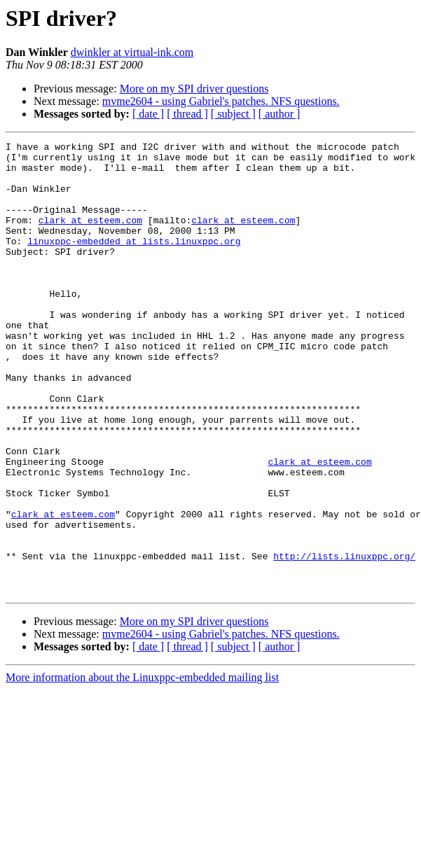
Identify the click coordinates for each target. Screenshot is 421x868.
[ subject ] (233, 114)
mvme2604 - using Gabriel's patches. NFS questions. (221, 101)
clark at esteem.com (90, 237)
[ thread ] (187, 114)
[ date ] (148, 114)
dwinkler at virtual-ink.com (132, 52)
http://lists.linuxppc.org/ (344, 640)
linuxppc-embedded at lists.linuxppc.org (134, 262)
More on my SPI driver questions (194, 89)
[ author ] (279, 114)
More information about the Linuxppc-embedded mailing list (142, 768)
